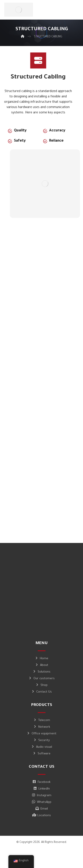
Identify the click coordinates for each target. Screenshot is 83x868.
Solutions (41, 672)
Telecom (42, 720)
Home (41, 659)
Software (41, 754)
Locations (42, 816)
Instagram (42, 796)
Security (41, 740)
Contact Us (41, 692)
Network (42, 727)
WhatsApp (42, 802)
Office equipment (41, 734)
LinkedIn (42, 789)
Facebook (41, 782)
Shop (41, 685)
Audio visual (41, 747)
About (42, 665)
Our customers (41, 679)
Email (42, 809)
